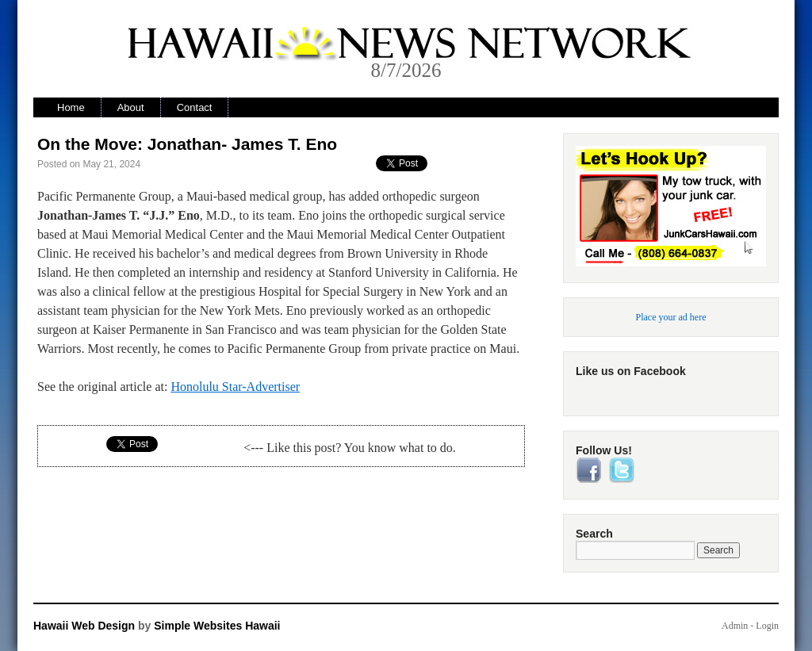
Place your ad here (671, 317)
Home (71, 107)
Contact (195, 107)
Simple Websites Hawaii (217, 626)
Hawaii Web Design (84, 626)
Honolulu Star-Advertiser (235, 387)
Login (767, 626)
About (131, 107)
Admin (735, 626)
